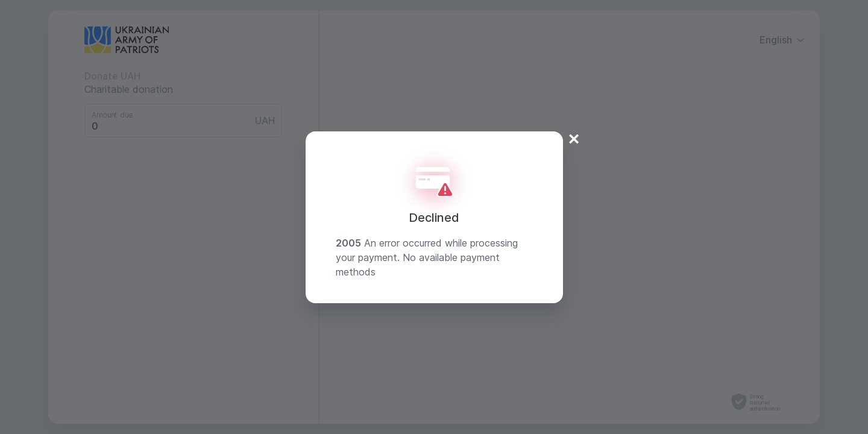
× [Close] (574, 139)
